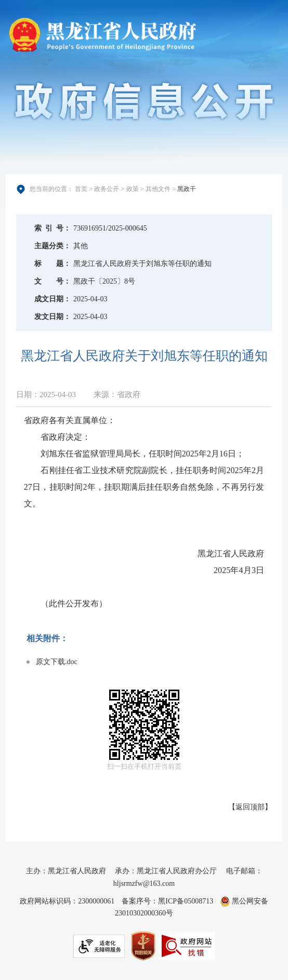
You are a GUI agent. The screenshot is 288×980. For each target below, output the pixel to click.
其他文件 (158, 189)
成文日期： (53, 299)
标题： (53, 264)
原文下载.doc (57, 662)
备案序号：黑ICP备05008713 (167, 901)
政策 (133, 189)
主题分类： (53, 246)
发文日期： (53, 317)
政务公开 (107, 189)
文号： (53, 281)
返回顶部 (250, 807)
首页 (81, 189)
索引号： (53, 228)
